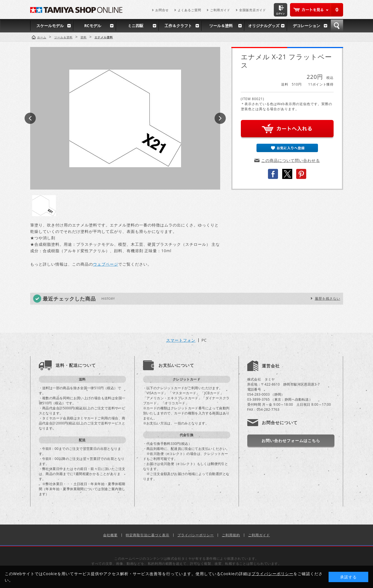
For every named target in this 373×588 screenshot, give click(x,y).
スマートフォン (181, 340)
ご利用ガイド (220, 10)
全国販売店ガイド (253, 10)
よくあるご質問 (189, 10)
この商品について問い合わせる (291, 160)
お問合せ (162, 10)
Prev (30, 118)
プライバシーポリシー (196, 535)
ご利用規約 (231, 535)
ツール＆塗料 (221, 26)
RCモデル (92, 26)
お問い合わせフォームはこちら (291, 441)
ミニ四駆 (136, 26)
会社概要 (110, 535)
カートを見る (317, 10)
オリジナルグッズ (264, 26)
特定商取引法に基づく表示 (148, 535)
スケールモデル (50, 26)
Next (220, 118)
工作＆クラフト (178, 26)
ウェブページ (106, 264)
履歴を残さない (328, 298)
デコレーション (307, 26)
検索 (337, 26)
